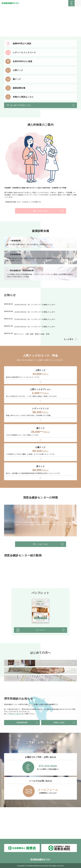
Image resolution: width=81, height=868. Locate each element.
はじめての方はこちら (21, 105)
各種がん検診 (59, 722)
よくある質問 (12, 671)
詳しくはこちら (41, 211)
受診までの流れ (13, 663)
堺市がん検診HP (16, 714)
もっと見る (68, 339)
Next (74, 521)
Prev (7, 521)
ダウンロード (40, 630)
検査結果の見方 (13, 678)
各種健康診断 (22, 722)
